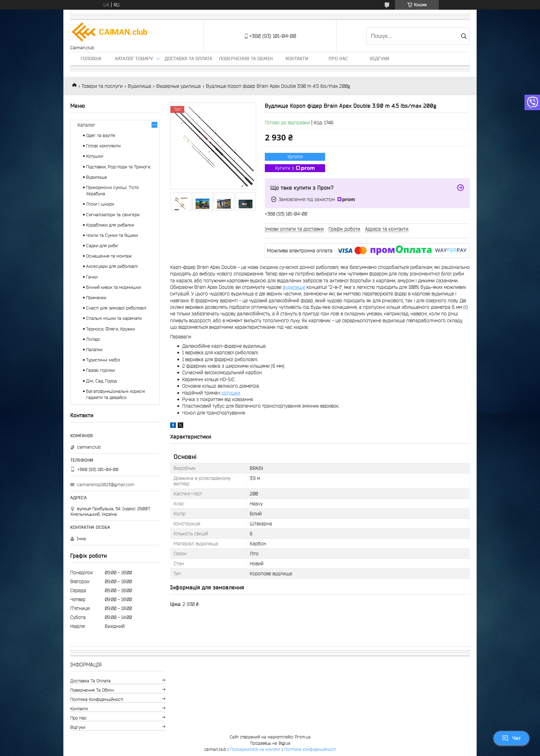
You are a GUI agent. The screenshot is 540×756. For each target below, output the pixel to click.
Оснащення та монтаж (109, 256)
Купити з (295, 168)
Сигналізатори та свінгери (113, 215)
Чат (511, 738)
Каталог (86, 125)
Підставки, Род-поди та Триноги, (118, 167)
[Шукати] (464, 36)
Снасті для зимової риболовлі (116, 308)
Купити (295, 157)
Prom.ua (303, 737)
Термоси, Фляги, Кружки (110, 329)
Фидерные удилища (178, 86)
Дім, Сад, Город (101, 381)
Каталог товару (134, 59)
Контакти (297, 59)
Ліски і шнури (100, 204)
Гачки (92, 277)
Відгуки (380, 59)
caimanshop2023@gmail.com (106, 485)
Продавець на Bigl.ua (270, 743)
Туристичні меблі (103, 360)
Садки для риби (102, 246)
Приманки (96, 298)
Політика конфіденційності (97, 699)
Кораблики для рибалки (110, 225)
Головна (91, 59)
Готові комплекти (103, 146)
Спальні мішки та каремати (114, 318)
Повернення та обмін (246, 59)
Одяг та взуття (101, 135)
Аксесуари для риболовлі (112, 266)
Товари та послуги (102, 86)
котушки (231, 393)
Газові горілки (100, 370)
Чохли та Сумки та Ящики (112, 235)
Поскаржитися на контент (255, 749)
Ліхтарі (93, 339)
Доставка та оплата (188, 59)
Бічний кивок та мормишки (113, 287)
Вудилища (139, 86)
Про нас (338, 59)
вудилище (294, 287)
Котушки (95, 156)
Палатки (94, 350)
